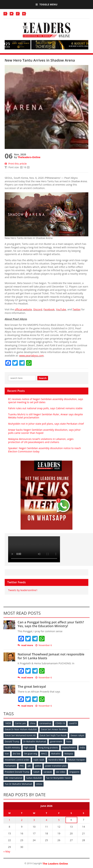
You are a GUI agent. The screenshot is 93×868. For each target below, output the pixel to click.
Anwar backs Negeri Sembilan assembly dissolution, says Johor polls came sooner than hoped (44, 431)
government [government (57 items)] (56, 742)
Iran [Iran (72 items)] (7, 754)
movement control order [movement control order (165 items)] (17, 760)
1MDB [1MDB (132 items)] (8, 723)
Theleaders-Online (29, 157)
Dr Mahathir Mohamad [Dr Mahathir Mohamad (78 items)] (35, 742)
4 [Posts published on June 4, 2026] (46, 820)
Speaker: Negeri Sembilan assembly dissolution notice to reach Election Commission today (45, 450)
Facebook (49, 309)
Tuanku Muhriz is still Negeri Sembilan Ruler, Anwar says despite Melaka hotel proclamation (45, 416)
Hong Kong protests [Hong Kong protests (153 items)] (48, 748)
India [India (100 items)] (82, 748)
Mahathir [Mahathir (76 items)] (56, 754)
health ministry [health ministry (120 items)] (12, 748)
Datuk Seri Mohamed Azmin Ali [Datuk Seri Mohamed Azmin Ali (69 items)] (20, 735)
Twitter (77, 309)
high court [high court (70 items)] (29, 748)
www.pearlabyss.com (31, 356)
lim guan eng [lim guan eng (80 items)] (31, 754)
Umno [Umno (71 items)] (39, 784)
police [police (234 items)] (38, 766)
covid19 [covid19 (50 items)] (73, 723)
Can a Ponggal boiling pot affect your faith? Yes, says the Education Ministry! (51, 624)
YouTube (61, 309)
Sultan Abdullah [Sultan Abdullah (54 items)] (34, 778)
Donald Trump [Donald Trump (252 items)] (12, 742)
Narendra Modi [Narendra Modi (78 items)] (56, 760)
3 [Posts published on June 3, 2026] (34, 820)
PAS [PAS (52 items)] (22, 766)
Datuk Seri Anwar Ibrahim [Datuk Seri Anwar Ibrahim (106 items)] (54, 729)
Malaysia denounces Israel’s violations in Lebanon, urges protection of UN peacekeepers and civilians (41, 441)
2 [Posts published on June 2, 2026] (22, 820)
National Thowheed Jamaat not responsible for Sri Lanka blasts (51, 656)
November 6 (44, 645)
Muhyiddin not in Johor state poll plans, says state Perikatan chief (46, 424)
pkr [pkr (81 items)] (29, 766)
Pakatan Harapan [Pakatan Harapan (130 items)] (76, 760)
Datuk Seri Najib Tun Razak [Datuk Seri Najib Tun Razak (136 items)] (53, 735)
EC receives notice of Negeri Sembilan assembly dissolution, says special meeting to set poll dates (46, 401)
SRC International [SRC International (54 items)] (13, 778)
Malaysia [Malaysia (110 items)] (69, 754)
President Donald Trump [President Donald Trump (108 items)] (17, 772)
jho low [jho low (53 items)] (17, 754)
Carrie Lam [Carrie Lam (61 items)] (20, 723)
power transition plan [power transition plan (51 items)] (56, 766)
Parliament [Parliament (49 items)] (10, 766)
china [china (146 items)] (33, 723)
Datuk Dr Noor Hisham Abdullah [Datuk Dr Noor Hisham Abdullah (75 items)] (21, 729)
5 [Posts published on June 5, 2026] (59, 820)
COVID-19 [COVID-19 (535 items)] (60, 723)
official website (23, 309)
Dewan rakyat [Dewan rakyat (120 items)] (77, 735)
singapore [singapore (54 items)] (74, 772)
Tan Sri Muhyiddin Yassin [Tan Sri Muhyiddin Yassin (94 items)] (59, 778)
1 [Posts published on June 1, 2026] (10, 820)
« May (7, 851)
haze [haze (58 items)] (69, 742)
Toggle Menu (46, 4)
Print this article (16, 164)
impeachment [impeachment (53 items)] (69, 748)
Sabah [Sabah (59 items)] (36, 772)
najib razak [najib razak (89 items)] (39, 760)
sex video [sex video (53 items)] (61, 772)
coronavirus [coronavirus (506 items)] (45, 723)
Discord (38, 309)
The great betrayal (32, 686)
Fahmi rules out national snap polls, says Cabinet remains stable (45, 408)
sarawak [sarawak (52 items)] (48, 772)
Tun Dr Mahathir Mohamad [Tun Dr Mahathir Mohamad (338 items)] (18, 784)
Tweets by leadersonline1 (23, 590)
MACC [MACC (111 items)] (44, 754)
